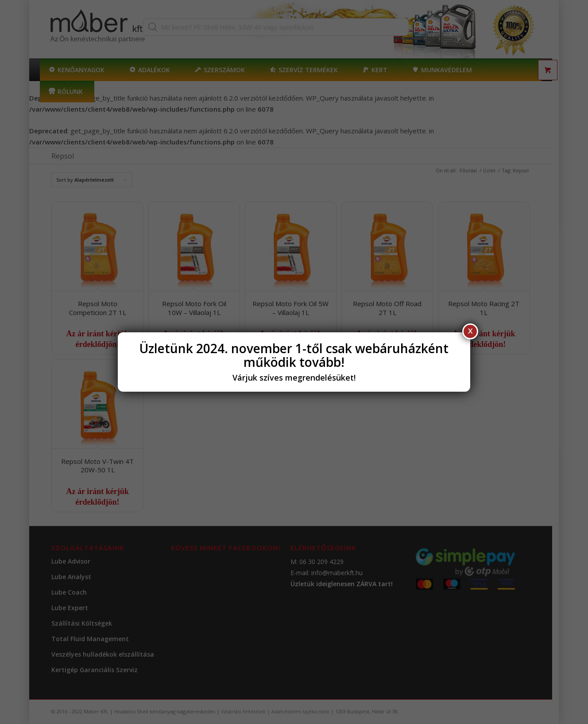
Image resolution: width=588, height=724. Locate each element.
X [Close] (470, 331)
